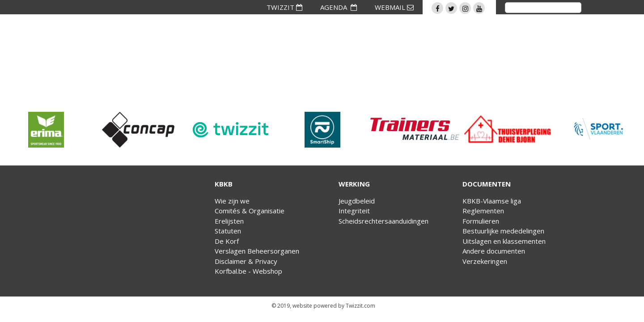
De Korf (227, 241)
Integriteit (354, 211)
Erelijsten (229, 221)
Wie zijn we (232, 201)
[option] (46, 130)
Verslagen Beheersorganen (257, 251)
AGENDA (339, 7)
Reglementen (483, 211)
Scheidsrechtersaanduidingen (383, 221)
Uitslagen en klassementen (504, 241)
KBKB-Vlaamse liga (492, 201)
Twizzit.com (360, 306)
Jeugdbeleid (357, 201)
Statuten (228, 231)
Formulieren (481, 221)
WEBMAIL (394, 7)
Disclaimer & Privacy (246, 261)
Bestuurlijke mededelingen (503, 231)
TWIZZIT (284, 7)
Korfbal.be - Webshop (248, 271)
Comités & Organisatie (250, 211)
